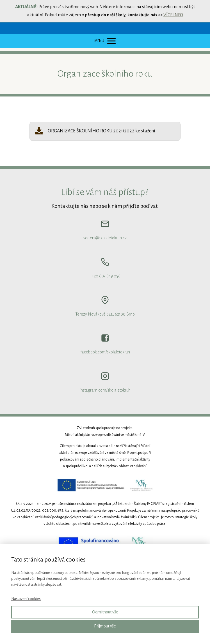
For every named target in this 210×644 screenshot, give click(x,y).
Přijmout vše (105, 626)
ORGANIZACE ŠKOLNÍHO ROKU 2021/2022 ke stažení (101, 131)
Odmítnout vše (105, 612)
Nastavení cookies (26, 599)
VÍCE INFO (173, 15)
